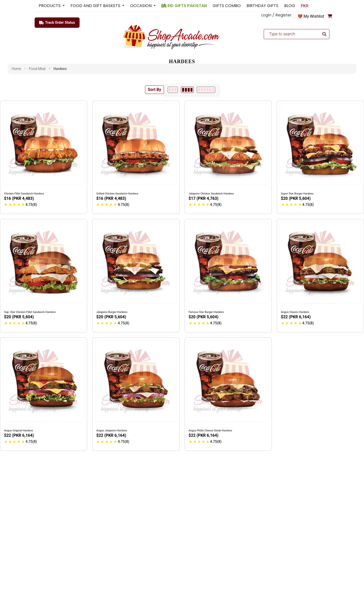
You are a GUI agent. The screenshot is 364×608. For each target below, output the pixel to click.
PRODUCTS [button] (50, 6)
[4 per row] (187, 90)
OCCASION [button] (141, 6)
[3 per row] (173, 90)
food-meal (37, 69)
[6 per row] (206, 90)
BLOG (290, 6)
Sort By (154, 90)
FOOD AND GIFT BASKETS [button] (96, 6)
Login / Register (276, 15)
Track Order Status (57, 23)
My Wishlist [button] (314, 16)
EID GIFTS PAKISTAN (184, 6)
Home (16, 69)
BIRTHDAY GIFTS (262, 6)
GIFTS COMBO (227, 6)
